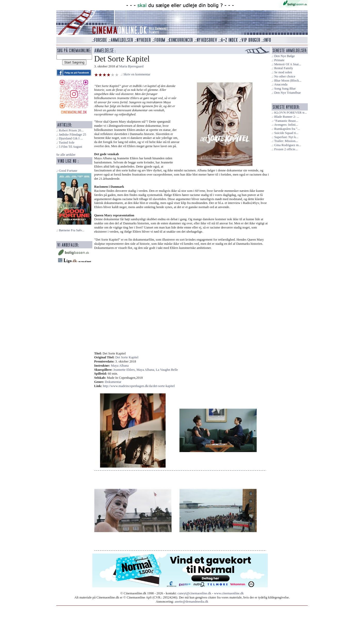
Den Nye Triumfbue (288, 93)
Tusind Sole (67, 143)
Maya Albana (120, 366)
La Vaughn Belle (167, 370)
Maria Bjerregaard (131, 66)
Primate (279, 60)
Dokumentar (113, 382)
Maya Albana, (146, 370)
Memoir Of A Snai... (288, 64)
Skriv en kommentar (137, 74)
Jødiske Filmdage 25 (72, 135)
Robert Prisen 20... (71, 130)
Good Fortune (68, 171)
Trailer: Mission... (286, 141)
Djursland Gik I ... (71, 138)
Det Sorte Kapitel (127, 357)
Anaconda (281, 84)
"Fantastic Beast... (286, 121)
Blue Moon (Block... (288, 81)
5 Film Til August (71, 147)
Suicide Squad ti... (286, 133)
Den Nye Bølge (285, 56)
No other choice (285, 76)
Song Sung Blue (285, 89)
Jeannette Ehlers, (125, 370)
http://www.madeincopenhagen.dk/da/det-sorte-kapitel (139, 386)
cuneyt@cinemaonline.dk (194, 593)
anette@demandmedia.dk (191, 602)
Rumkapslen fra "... (287, 129)
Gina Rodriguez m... (288, 145)
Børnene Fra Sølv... (72, 230)
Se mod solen (283, 72)
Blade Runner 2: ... (287, 117)
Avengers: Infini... (286, 125)
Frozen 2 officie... (286, 149)
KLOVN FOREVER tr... (290, 113)
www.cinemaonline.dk (229, 593)
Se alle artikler (66, 155)
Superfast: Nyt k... (286, 137)
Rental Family (284, 68)
